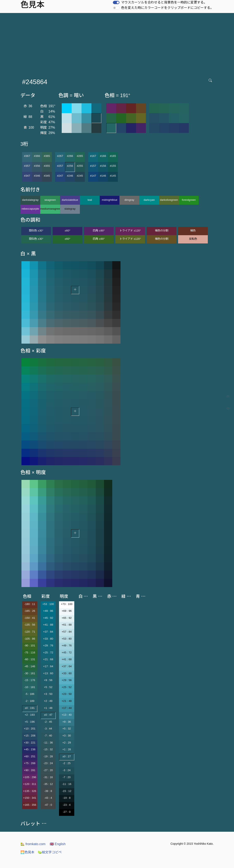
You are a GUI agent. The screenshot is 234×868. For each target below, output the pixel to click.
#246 (70, 176)
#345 (47, 176)
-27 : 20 (48, 770)
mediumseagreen (50, 209)
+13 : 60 (48, 673)
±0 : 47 (48, 715)
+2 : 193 (30, 715)
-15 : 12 (67, 791)
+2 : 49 (48, 701)
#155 (113, 166)
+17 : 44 (67, 708)
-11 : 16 (67, 784)
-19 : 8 (67, 798)
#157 (93, 166)
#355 (47, 166)
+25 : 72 (48, 652)
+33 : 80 (48, 639)
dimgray (129, 200)
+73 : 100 (67, 604)
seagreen (50, 200)
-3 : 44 (48, 729)
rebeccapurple (30, 209)
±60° (67, 231)
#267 (60, 156)
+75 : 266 (30, 763)
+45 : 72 (67, 652)
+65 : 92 (67, 618)
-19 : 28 (48, 756)
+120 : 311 (30, 784)
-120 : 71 (30, 632)
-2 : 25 (67, 763)
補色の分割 (162, 231)
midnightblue (110, 200)
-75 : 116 (30, 652)
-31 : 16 (48, 777)
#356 (37, 166)
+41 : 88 (48, 625)
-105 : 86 (30, 639)
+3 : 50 (48, 694)
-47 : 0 (48, 805)
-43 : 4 (48, 798)
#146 (103, 176)
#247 (60, 176)
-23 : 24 (48, 763)
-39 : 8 (48, 791)
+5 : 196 (30, 722)
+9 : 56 (48, 680)
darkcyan (149, 200)
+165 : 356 (30, 805)
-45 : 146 (30, 666)
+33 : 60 (67, 673)
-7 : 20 (67, 777)
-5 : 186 (30, 694)
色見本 (27, 852)
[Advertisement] (118, 44)
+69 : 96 (67, 611)
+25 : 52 (67, 687)
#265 (80, 156)
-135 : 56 (30, 625)
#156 (103, 166)
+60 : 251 (30, 756)
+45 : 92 (48, 618)
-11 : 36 (48, 743)
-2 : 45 (48, 722)
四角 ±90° (99, 231)
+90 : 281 (30, 770)
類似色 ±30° (36, 231)
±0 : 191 (30, 708)
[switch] (116, 2)
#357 (27, 166)
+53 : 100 (48, 604)
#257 (60, 166)
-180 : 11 (30, 604)
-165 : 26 (30, 611)
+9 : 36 (67, 722)
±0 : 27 (67, 756)
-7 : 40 (48, 736)
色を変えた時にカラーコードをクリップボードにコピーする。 (167, 8)
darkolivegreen (169, 200)
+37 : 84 (48, 632)
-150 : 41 (30, 618)
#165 (113, 156)
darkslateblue (70, 200)
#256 (70, 166)
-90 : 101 (30, 645)
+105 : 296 (30, 777)
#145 (113, 176)
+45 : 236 (30, 749)
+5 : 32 (67, 729)
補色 (193, 231)
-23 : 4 (67, 805)
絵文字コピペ (50, 852)
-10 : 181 (30, 687)
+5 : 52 (48, 687)
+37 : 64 (67, 666)
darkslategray (30, 200)
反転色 (193, 239)
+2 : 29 (67, 743)
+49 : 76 (67, 645)
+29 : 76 (48, 645)
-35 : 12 (48, 784)
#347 (27, 176)
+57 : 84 (67, 632)
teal (90, 200)
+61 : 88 (67, 625)
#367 (27, 156)
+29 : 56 (67, 680)
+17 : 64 (48, 666)
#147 (93, 176)
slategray (70, 209)
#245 (80, 176)
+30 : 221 (30, 743)
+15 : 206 (30, 736)
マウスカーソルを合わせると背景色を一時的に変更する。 (164, 2)
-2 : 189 (30, 701)
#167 (93, 156)
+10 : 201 (30, 729)
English (58, 844)
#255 (80, 166)
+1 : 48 (48, 708)
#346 (37, 176)
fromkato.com (33, 844)
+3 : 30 (67, 736)
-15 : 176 (30, 680)
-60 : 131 (30, 659)
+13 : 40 (67, 715)
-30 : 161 (30, 673)
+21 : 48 (67, 701)
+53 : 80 (67, 639)
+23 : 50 (67, 694)
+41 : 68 (67, 659)
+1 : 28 (67, 749)
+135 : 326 (30, 791)
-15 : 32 (48, 749)
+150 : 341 (30, 798)
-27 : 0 (67, 812)
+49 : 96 (48, 611)
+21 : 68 (48, 659)
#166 (103, 156)
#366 (37, 156)
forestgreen (189, 200)
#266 (70, 156)
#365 (47, 156)
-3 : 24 (67, 770)
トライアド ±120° (130, 231)
